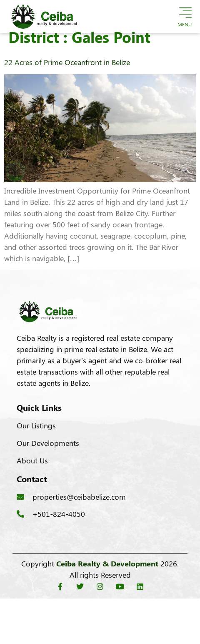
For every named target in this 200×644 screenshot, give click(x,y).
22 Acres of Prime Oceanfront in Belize (67, 70)
